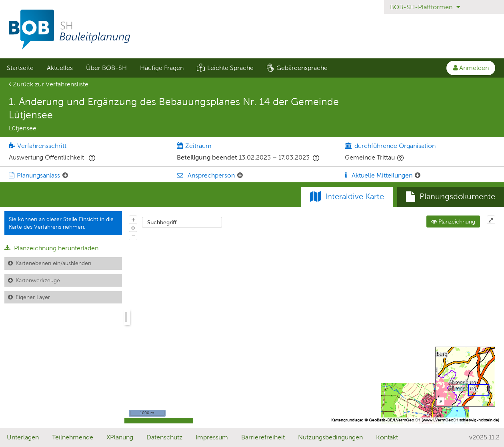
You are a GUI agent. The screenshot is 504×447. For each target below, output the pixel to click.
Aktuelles (60, 68)
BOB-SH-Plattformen (425, 7)
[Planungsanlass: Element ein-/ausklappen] (65, 176)
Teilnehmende (73, 437)
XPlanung (120, 437)
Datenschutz (164, 437)
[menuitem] (20, 68)
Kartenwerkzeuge (38, 280)
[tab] (451, 197)
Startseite (20, 68)
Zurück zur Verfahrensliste (49, 84)
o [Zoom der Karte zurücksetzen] (133, 227)
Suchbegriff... (164, 222)
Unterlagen (23, 437)
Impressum (212, 437)
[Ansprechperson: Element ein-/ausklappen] (240, 176)
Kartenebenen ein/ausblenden (53, 263)
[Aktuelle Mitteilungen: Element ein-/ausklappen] (418, 176)
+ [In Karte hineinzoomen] (133, 220)
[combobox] (182, 222)
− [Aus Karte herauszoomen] (133, 235)
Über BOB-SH (106, 68)
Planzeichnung (453, 222)
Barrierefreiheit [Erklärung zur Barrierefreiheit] (263, 437)
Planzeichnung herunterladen (51, 248)
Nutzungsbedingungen (330, 437)
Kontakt (387, 437)
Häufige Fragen (162, 68)
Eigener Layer (33, 297)
